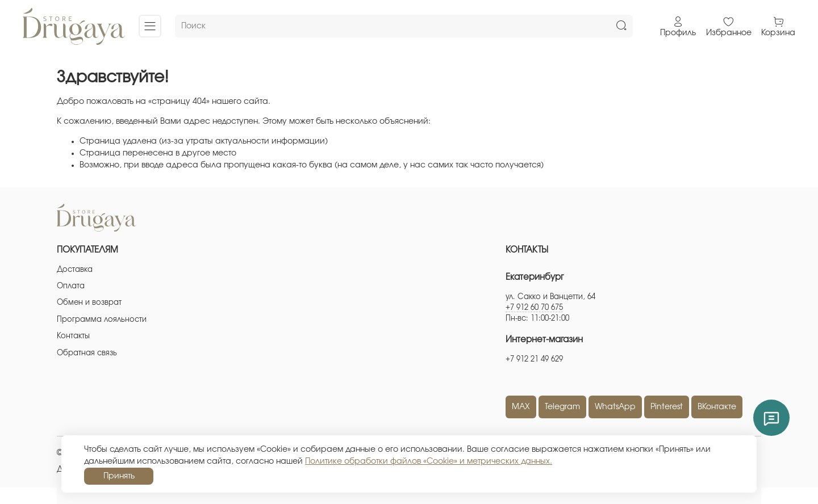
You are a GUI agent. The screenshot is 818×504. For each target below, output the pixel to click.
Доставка (75, 270)
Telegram (562, 407)
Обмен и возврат (89, 303)
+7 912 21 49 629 (534, 360)
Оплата (71, 286)
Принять (119, 476)
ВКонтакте (717, 407)
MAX (521, 407)
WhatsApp (615, 407)
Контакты (73, 336)
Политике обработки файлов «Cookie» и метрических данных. (429, 461)
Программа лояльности (102, 320)
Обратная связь (87, 353)
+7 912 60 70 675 (534, 308)
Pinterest (667, 407)
